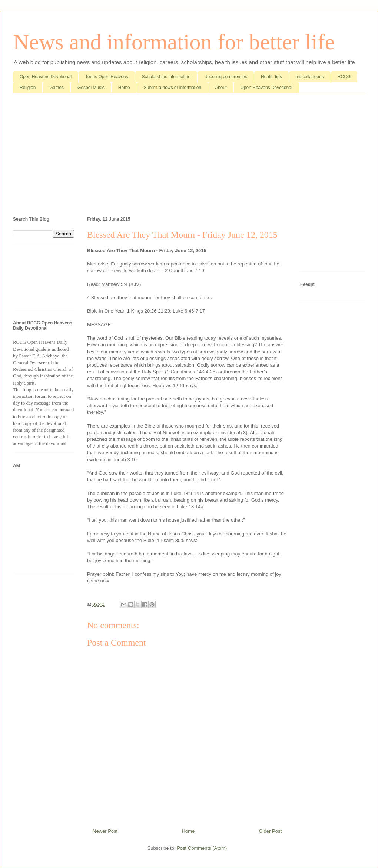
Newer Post (105, 831)
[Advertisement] (189, 156)
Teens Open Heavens (107, 77)
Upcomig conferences (226, 77)
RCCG (344, 77)
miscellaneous (310, 77)
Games (57, 88)
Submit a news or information (173, 88)
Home (124, 88)
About (221, 88)
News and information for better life (174, 42)
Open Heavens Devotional (46, 77)
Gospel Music (91, 88)
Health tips (271, 77)
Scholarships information (166, 77)
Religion (28, 88)
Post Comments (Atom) (202, 848)
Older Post (270, 831)
